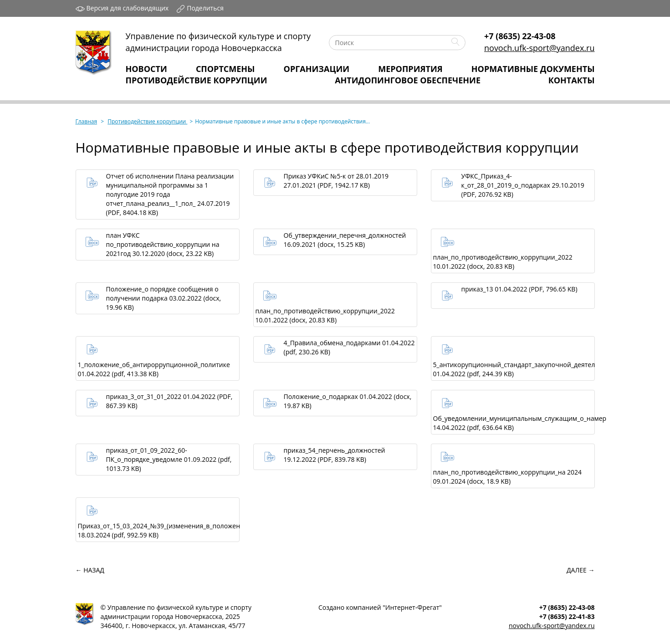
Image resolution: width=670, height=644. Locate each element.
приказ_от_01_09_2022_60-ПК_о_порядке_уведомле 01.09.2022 (169, 459)
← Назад (90, 570)
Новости (146, 69)
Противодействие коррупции (197, 80)
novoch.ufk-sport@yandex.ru (539, 48)
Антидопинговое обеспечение (408, 80)
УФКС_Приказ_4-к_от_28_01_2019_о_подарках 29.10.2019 (523, 185)
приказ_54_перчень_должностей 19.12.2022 (335, 455)
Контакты (572, 80)
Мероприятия (410, 69)
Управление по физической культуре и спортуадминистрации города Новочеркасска (218, 42)
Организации (317, 69)
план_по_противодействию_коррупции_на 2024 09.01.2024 (508, 477)
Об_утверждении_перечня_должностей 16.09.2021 (345, 240)
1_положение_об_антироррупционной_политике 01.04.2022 (154, 369)
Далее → (580, 570)
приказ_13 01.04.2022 (519, 289)
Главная (87, 121)
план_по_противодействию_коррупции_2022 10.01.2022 (503, 262)
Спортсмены (225, 69)
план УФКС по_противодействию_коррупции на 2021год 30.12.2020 (163, 244)
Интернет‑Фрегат (412, 607)
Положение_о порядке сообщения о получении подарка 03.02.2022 (164, 298)
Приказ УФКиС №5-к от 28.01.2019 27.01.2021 (336, 181)
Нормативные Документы (533, 69)
